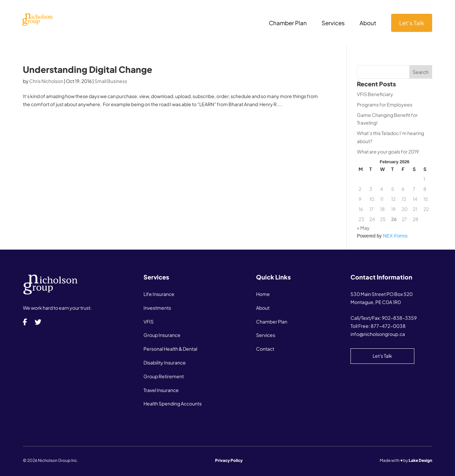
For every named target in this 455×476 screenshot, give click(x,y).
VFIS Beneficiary (375, 94)
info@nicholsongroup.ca (378, 334)
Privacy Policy (229, 460)
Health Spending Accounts (173, 403)
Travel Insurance (161, 390)
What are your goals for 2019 (388, 152)
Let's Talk (382, 356)
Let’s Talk (412, 23)
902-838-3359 (399, 318)
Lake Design (420, 460)
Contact (265, 349)
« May (363, 228)
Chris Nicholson (46, 81)
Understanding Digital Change (88, 69)
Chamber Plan (288, 24)
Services (333, 24)
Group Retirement (164, 376)
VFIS (149, 321)
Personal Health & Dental (170, 349)
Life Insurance (159, 294)
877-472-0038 (388, 326)
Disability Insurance (165, 362)
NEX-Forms (395, 236)
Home (263, 294)
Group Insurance (162, 335)
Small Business (111, 81)
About (368, 24)
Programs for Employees (385, 104)
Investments (157, 308)
